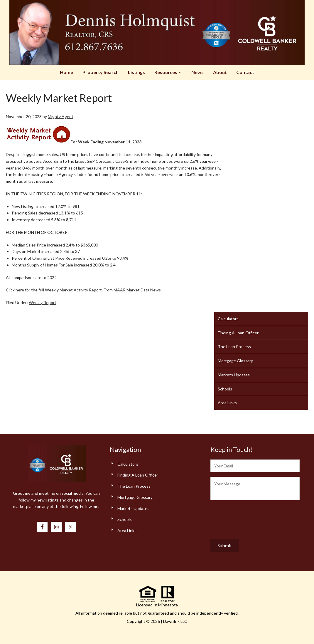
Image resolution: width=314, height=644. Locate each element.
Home (66, 72)
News (197, 72)
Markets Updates (234, 375)
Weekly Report (43, 302)
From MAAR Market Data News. (132, 290)
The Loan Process (234, 347)
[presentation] (255, 518)
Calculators (228, 319)
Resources (168, 72)
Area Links (227, 403)
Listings (136, 72)
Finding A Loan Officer (238, 333)
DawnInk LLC (175, 621)
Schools (225, 389)
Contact (245, 72)
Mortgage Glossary (235, 361)
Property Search (101, 72)
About (220, 72)
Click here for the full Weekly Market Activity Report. (54, 290)
